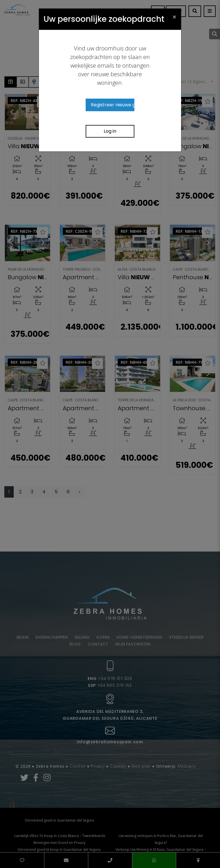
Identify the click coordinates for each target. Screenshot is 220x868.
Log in (110, 131)
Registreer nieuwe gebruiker (113, 105)
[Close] (174, 17)
